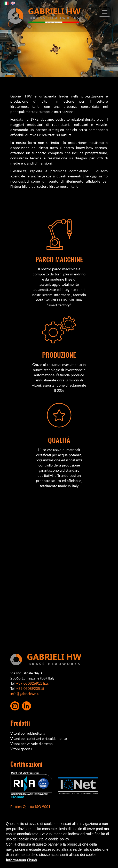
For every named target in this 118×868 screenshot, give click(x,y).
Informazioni (16, 860)
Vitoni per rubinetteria (28, 733)
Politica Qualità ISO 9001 (30, 806)
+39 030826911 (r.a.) (33, 683)
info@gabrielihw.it (24, 694)
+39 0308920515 (30, 688)
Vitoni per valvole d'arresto (32, 744)
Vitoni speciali (21, 749)
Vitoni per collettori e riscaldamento (39, 738)
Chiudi (32, 860)
